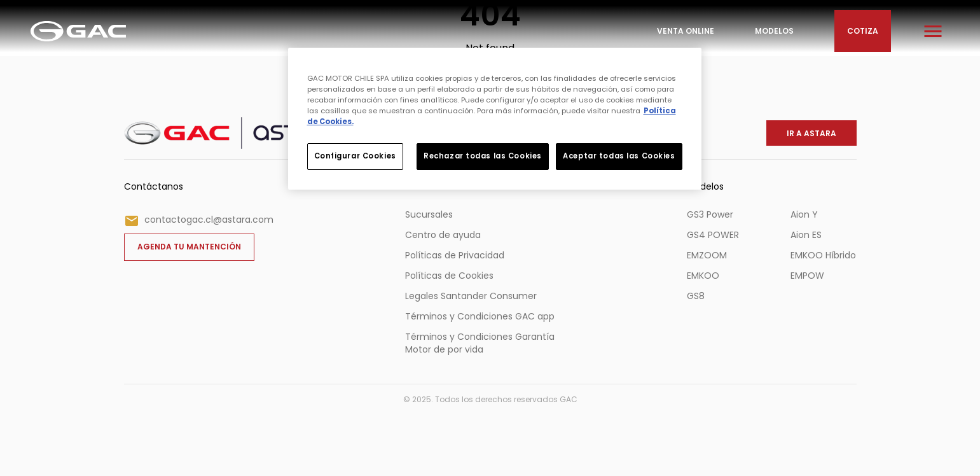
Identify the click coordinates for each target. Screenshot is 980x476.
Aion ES (806, 235)
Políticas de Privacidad (455, 255)
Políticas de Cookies (449, 276)
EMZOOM (707, 255)
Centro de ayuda (443, 235)
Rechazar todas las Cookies (483, 156)
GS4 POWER (713, 235)
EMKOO (703, 276)
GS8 (696, 296)
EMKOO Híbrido (823, 255)
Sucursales (429, 214)
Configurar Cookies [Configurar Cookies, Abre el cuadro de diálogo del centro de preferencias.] (355, 156)
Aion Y (804, 214)
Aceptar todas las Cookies (619, 156)
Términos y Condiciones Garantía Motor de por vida (480, 343)
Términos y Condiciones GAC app (480, 316)
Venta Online (686, 31)
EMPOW (807, 276)
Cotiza (863, 31)
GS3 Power (710, 214)
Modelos (774, 31)
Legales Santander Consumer (471, 296)
